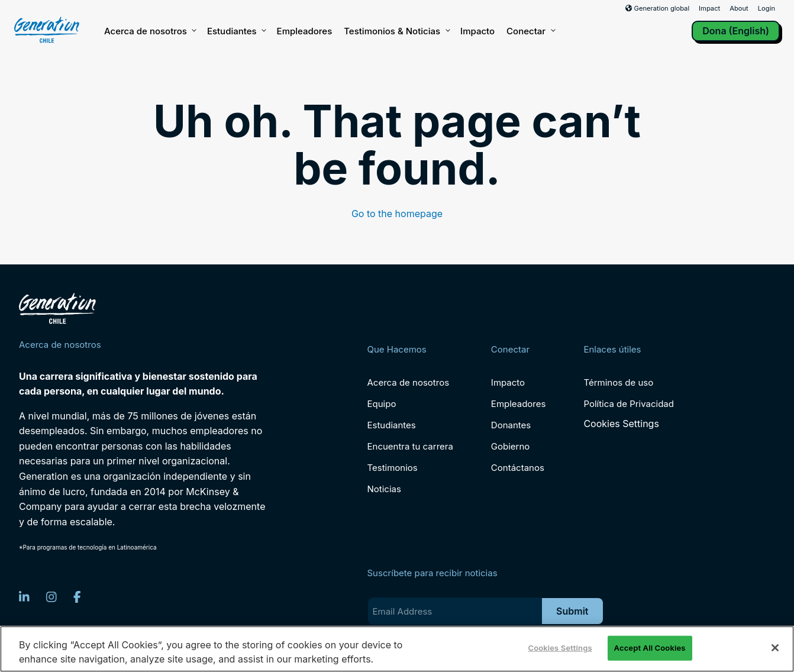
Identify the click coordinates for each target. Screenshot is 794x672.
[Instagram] (51, 597)
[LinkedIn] (24, 597)
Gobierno (511, 446)
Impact (709, 8)
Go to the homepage (397, 214)
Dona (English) (736, 31)
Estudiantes (236, 31)
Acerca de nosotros (150, 31)
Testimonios (393, 468)
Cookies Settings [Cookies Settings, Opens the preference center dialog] (560, 648)
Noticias (384, 489)
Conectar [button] (530, 31)
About (739, 8)
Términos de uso (618, 382)
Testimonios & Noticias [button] (396, 31)
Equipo (382, 404)
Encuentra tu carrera (410, 446)
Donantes (511, 425)
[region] (397, 649)
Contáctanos (518, 468)
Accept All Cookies (650, 648)
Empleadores (305, 31)
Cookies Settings (621, 424)
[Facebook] (77, 597)
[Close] (775, 648)
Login (766, 8)
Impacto (477, 31)
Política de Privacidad (629, 404)
